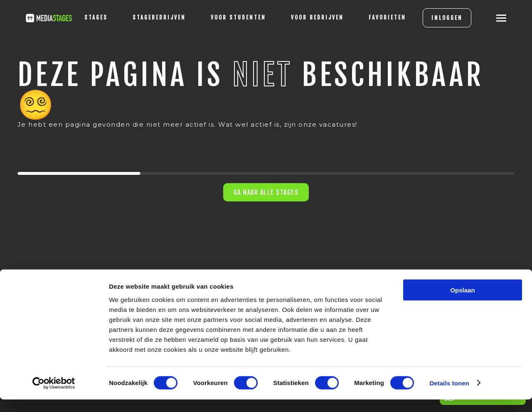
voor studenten (229, 17)
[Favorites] (378, 18)
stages (87, 17)
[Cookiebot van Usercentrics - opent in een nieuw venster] (54, 396)
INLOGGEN (438, 18)
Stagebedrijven (150, 17)
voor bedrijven (308, 17)
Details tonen (449, 396)
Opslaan (462, 303)
